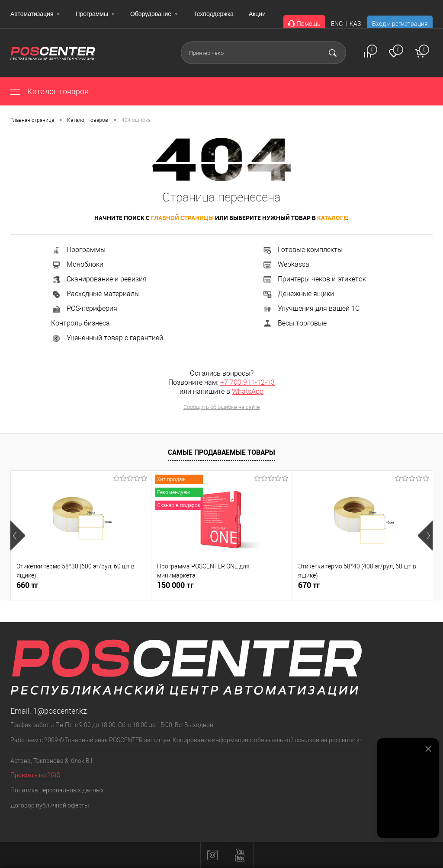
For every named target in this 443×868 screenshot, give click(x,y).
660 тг (27, 585)
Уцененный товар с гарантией (107, 338)
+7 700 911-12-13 (247, 382)
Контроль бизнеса (80, 323)
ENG (337, 24)
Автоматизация (35, 14)
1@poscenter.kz (60, 711)
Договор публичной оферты (50, 805)
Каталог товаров (50, 91)
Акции (257, 14)
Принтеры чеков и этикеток (314, 279)
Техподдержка (213, 14)
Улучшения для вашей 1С (311, 308)
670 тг (309, 585)
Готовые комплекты (302, 250)
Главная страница (32, 120)
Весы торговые (294, 323)
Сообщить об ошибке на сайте (222, 407)
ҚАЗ (355, 24)
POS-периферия (84, 308)
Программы (95, 14)
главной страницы (182, 218)
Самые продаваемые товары (221, 452)
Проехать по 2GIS (35, 775)
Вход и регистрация (400, 24)
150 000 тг (175, 585)
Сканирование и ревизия (99, 279)
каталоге (332, 218)
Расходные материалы (95, 294)
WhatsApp (248, 391)
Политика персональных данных (57, 790)
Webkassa (286, 264)
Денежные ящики (298, 294)
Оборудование (154, 14)
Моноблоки (77, 264)
